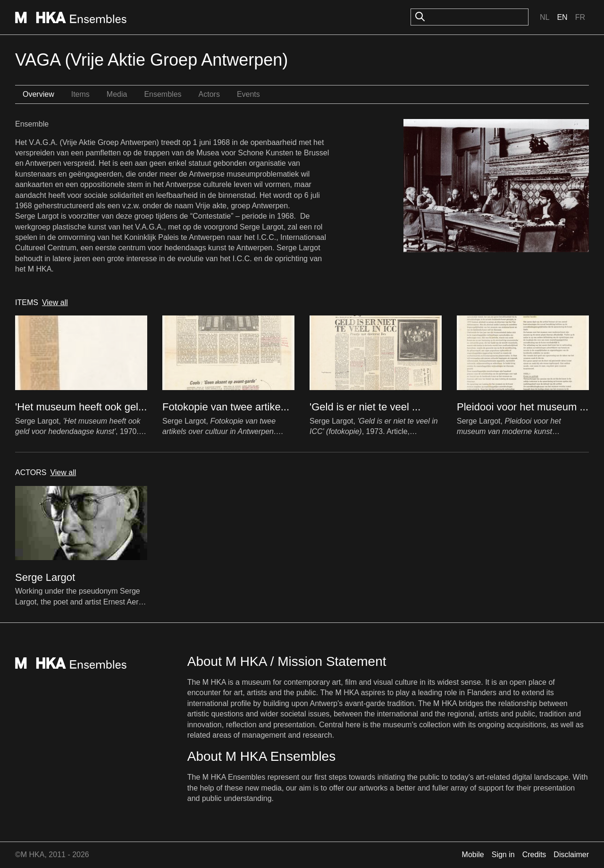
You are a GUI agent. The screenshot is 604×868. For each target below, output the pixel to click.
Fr (580, 17)
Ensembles (163, 94)
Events (248, 94)
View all (55, 302)
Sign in (503, 855)
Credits (534, 855)
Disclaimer (571, 855)
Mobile (473, 855)
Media (117, 94)
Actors (209, 94)
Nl (545, 17)
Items (80, 94)
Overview (38, 94)
